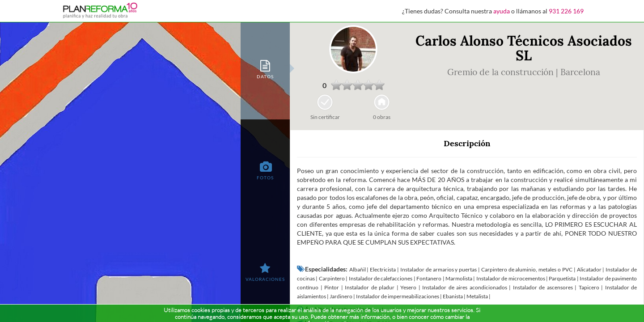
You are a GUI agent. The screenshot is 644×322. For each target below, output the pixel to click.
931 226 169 (566, 11)
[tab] (265, 69)
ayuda (502, 11)
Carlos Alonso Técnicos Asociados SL (524, 48)
